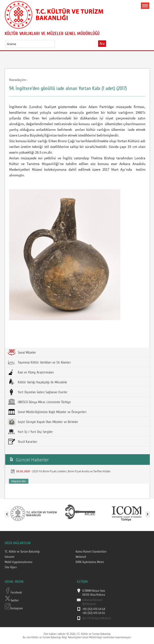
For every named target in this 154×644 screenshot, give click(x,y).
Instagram (14, 608)
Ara (102, 44)
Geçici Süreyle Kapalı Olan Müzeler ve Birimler (43, 422)
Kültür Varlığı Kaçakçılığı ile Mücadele (37, 382)
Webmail (81, 557)
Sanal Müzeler (22, 352)
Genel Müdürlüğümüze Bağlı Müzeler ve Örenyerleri (47, 412)
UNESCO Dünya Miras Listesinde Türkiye (39, 402)
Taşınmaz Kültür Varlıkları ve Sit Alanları (39, 362)
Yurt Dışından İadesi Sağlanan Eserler (38, 392)
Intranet (10, 557)
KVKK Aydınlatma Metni (90, 562)
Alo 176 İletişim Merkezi (97, 618)
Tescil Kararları (22, 442)
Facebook (13, 592)
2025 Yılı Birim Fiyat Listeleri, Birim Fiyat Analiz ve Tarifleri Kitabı (71, 471)
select (56, 44)
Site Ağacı (11, 567)
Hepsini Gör (19, 481)
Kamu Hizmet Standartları (91, 552)
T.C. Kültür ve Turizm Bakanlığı (22, 552)
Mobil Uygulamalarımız (19, 562)
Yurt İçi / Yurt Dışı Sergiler (30, 432)
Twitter (12, 600)
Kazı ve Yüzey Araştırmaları (31, 372)
